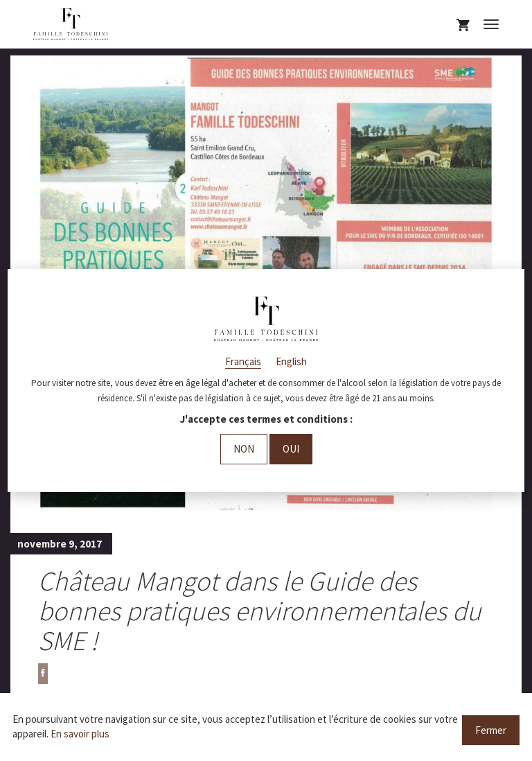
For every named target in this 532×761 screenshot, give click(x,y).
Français (243, 361)
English (291, 361)
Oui (291, 449)
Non (244, 449)
